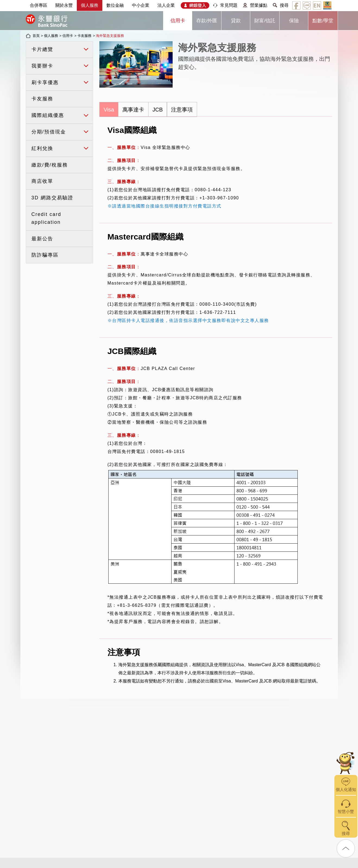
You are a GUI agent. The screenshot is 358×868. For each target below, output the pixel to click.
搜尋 (284, 5)
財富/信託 (265, 21)
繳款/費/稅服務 (50, 165)
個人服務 (90, 5)
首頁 (36, 36)
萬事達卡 (133, 110)
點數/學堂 (323, 21)
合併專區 (39, 5)
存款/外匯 (207, 21)
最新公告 (42, 239)
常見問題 (229, 5)
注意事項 (182, 110)
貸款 (236, 21)
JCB (158, 110)
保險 (294, 21)
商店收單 (42, 181)
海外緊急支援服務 (110, 36)
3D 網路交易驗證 (52, 198)
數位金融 (115, 5)
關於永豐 (64, 5)
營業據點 (259, 5)
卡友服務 (84, 36)
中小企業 (141, 5)
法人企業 (166, 5)
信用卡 (178, 21)
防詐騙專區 (45, 255)
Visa (109, 110)
